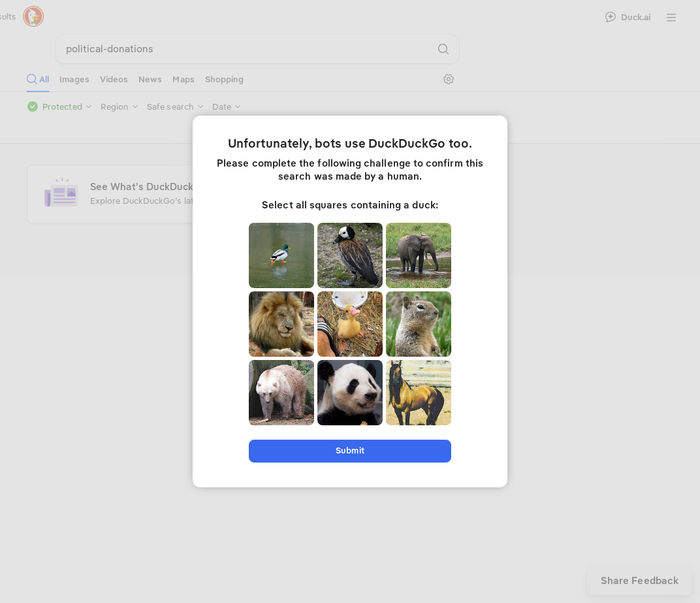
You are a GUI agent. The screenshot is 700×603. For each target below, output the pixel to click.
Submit (350, 450)
